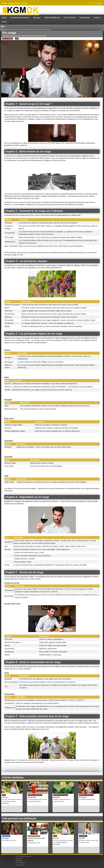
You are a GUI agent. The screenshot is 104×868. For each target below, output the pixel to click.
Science (97, 18)
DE (96, 3)
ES (101, 3)
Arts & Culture (70, 18)
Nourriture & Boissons (20, 18)
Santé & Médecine (52, 18)
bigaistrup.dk (20, 865)
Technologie (85, 18)
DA (90, 3)
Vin (3, 26)
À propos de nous (14, 3)
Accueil (4, 3)
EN (93, 3)
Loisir (4, 22)
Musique (37, 18)
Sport (4, 18)
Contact (25, 3)
